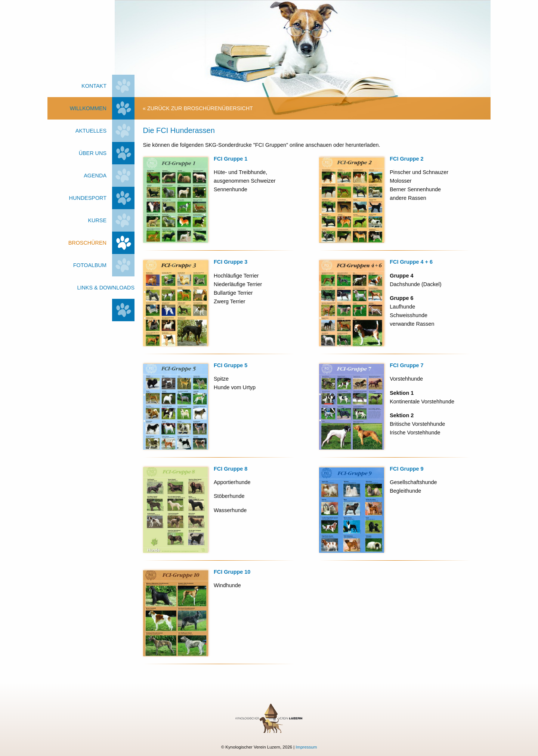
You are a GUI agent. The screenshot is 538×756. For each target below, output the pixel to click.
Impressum (306, 747)
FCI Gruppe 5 (231, 365)
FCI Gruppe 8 (231, 469)
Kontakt (94, 86)
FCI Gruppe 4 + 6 (411, 262)
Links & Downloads (106, 288)
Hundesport (88, 198)
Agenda (95, 176)
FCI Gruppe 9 (406, 469)
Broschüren (87, 243)
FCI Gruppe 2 (406, 159)
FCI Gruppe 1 (231, 159)
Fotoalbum (90, 265)
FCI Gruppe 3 (231, 262)
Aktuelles (91, 131)
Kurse (97, 220)
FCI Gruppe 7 (406, 365)
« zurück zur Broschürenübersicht (198, 108)
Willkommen (88, 108)
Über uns (93, 153)
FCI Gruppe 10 (232, 572)
